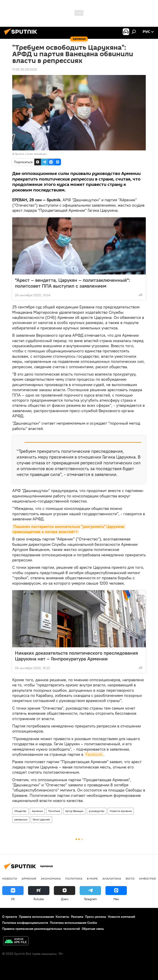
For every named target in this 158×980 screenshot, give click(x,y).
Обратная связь (93, 929)
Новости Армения (121, 811)
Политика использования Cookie (73, 923)
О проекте (10, 917)
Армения (37, 811)
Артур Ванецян (74, 811)
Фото (130, 878)
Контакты (62, 917)
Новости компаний (122, 917)
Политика (54, 811)
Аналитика (112, 878)
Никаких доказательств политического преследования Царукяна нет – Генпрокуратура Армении (76, 656)
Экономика (51, 878)
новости (10, 878)
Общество (20, 811)
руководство (97, 811)
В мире (92, 878)
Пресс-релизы (96, 917)
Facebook (94, 754)
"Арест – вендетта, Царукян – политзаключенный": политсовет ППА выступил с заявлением (73, 283)
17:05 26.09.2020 (25, 69)
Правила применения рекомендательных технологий (41, 929)
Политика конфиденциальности (25, 923)
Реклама (77, 917)
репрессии (21, 819)
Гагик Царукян (41, 819)
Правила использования (36, 917)
